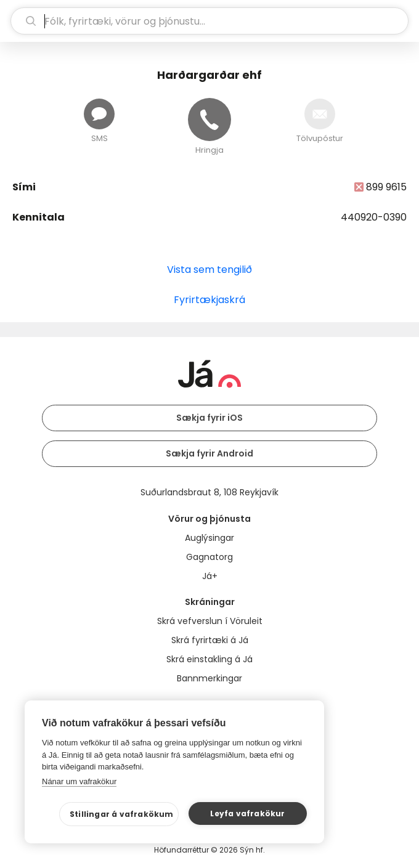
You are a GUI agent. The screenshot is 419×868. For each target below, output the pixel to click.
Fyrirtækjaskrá (209, 300)
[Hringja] (209, 120)
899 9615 (386, 187)
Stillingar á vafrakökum (122, 814)
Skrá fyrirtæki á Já (210, 640)
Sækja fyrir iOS (209, 418)
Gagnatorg (209, 557)
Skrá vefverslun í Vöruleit (210, 621)
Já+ (210, 576)
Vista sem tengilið (209, 270)
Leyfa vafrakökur (247, 813)
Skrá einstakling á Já (209, 659)
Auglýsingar (209, 538)
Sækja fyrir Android (209, 453)
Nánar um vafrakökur (79, 781)
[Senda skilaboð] (99, 114)
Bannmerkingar (209, 678)
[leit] (209, 21)
